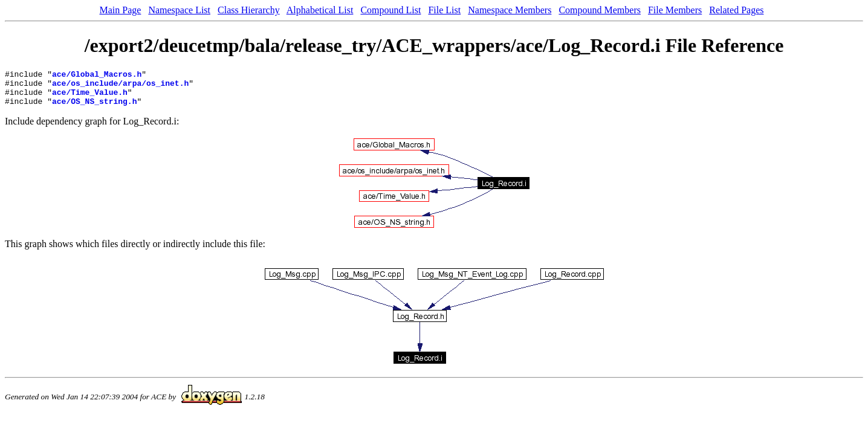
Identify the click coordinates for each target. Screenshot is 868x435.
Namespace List (179, 10)
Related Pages (736, 10)
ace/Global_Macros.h (97, 76)
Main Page (121, 10)
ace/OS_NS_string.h (94, 108)
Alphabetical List (320, 10)
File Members (675, 10)
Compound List (390, 10)
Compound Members (600, 10)
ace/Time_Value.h (90, 97)
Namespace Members (510, 10)
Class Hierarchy (249, 10)
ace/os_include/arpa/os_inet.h (120, 86)
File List (444, 10)
